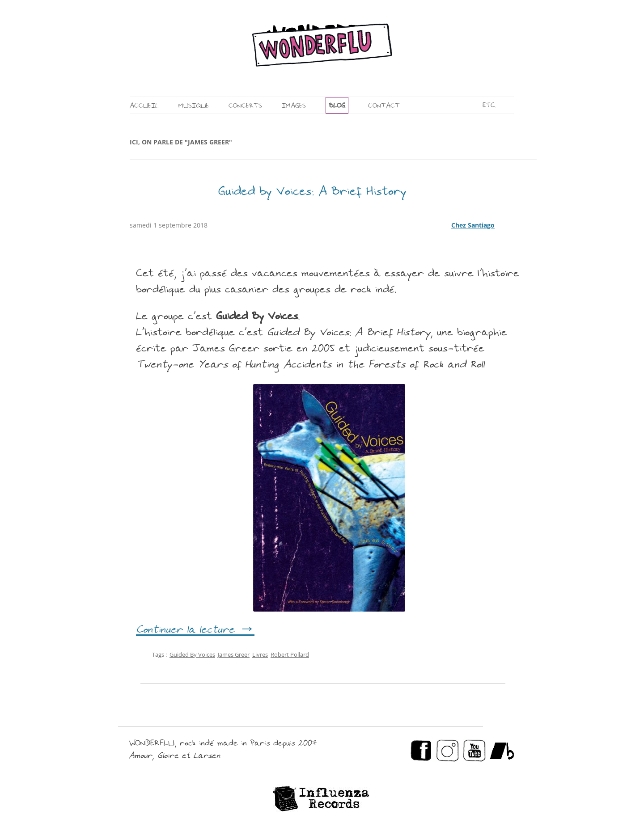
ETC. (489, 106)
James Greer (234, 654)
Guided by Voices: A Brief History (312, 192)
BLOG (337, 106)
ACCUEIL (144, 106)
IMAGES (294, 106)
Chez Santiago (473, 225)
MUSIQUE (194, 106)
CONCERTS (245, 106)
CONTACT (384, 106)
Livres (260, 654)
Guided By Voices (192, 654)
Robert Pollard (290, 654)
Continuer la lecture (195, 630)
